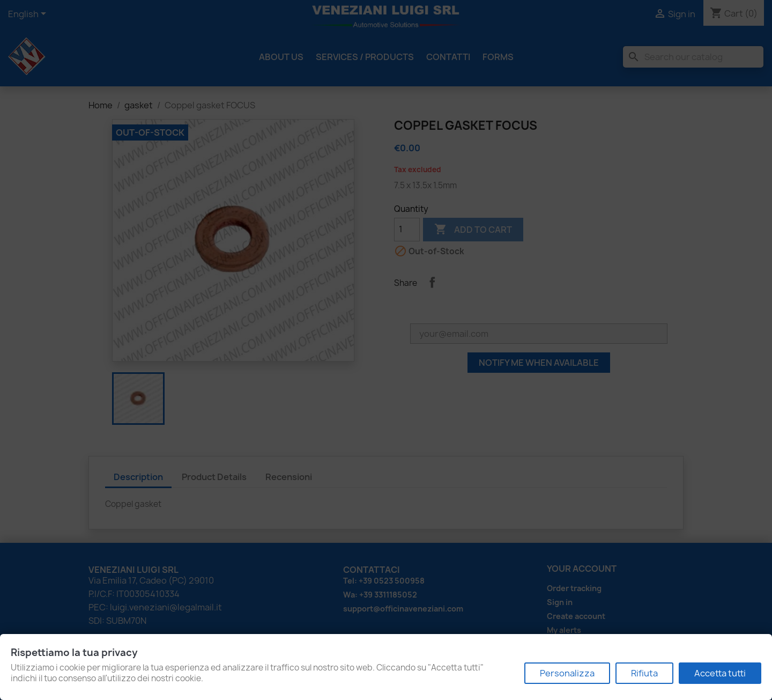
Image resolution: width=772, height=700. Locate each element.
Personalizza (567, 673)
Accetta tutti (720, 673)
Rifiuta (644, 673)
